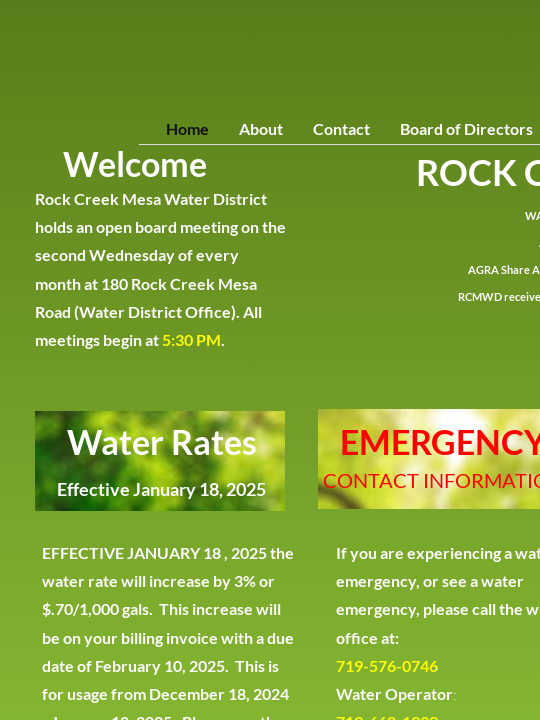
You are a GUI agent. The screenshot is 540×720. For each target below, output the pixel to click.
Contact (341, 128)
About (261, 128)
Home (187, 128)
